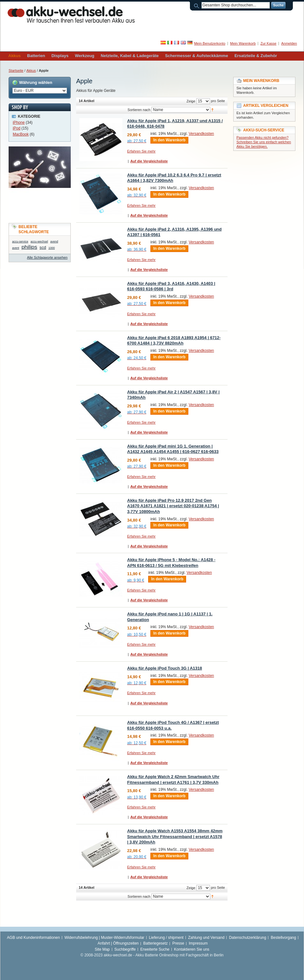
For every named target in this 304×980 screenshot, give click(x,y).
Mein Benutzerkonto (210, 43)
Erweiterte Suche (155, 949)
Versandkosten (201, 134)
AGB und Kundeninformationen (33, 938)
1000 (52, 248)
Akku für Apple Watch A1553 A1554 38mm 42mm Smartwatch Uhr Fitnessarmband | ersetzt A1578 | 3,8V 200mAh (175, 836)
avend (54, 241)
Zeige (191, 101)
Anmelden (289, 43)
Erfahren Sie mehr (141, 151)
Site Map (102, 949)
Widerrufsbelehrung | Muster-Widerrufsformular (104, 938)
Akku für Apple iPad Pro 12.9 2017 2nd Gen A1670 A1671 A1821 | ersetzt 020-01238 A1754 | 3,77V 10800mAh (173, 506)
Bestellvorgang (283, 938)
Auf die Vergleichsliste (149, 161)
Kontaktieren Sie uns (192, 949)
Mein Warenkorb (243, 43)
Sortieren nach (139, 110)
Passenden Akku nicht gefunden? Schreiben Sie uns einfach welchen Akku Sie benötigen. (264, 142)
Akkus (31, 71)
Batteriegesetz (156, 943)
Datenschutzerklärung (248, 938)
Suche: (198, 5)
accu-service (20, 241)
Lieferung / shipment (166, 938)
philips (29, 247)
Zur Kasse (268, 43)
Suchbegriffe (125, 949)
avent (16, 248)
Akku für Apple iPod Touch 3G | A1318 (165, 668)
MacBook (21, 134)
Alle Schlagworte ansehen (47, 257)
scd (43, 247)
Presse (178, 943)
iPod (17, 128)
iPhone (19, 122)
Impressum (198, 943)
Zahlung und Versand (206, 938)
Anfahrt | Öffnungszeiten (118, 943)
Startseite (16, 71)
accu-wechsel (39, 241)
